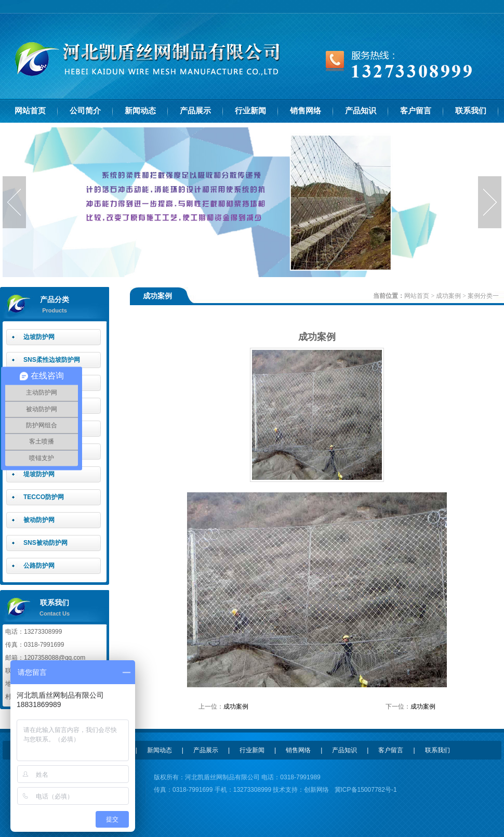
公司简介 (85, 111)
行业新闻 (250, 111)
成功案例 (448, 296)
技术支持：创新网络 (300, 790)
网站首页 (30, 111)
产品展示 (195, 111)
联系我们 (471, 111)
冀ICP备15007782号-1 (366, 790)
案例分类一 (483, 296)
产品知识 (361, 111)
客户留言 (416, 111)
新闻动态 (140, 111)
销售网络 (306, 111)
